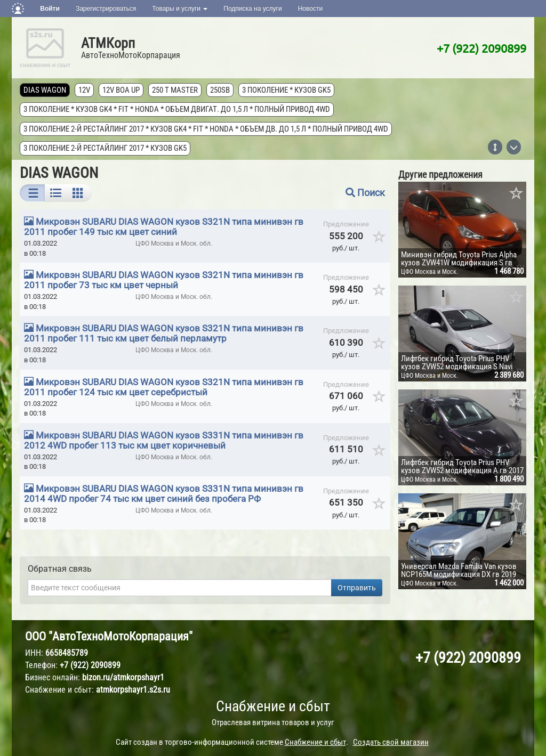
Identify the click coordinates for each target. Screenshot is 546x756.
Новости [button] (310, 9)
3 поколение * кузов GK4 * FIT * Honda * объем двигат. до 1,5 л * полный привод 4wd (177, 109)
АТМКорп (108, 43)
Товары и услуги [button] (180, 9)
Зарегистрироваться (106, 9)
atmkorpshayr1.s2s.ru (133, 690)
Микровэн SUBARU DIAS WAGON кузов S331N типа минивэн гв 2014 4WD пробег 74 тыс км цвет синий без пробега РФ (164, 494)
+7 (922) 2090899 (481, 48)
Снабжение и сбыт (273, 706)
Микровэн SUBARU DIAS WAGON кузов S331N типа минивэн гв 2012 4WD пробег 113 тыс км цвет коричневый (164, 440)
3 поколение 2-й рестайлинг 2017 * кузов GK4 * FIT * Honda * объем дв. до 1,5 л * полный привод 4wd (206, 129)
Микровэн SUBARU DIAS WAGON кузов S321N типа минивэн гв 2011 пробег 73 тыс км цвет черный (164, 280)
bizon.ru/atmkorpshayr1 (123, 677)
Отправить (357, 588)
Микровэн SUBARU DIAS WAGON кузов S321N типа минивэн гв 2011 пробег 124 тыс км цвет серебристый (164, 387)
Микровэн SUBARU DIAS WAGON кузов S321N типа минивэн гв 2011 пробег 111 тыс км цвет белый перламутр (164, 333)
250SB (220, 90)
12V (84, 90)
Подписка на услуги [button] (252, 9)
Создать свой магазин (391, 742)
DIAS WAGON (45, 90)
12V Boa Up (121, 90)
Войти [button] (50, 9)
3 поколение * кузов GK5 (286, 90)
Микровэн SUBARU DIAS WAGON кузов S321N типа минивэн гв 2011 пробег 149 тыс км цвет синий (164, 227)
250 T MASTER (175, 90)
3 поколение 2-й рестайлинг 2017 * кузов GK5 (105, 148)
